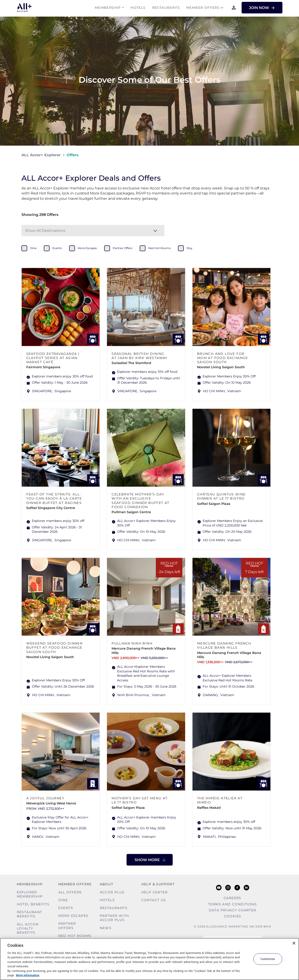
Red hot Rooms (75, 936)
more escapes (87, 248)
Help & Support (158, 884)
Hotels (138, 8)
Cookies (233, 916)
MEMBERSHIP (108, 8)
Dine (63, 900)
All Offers (70, 892)
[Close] (294, 943)
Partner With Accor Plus (114, 918)
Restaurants (166, 8)
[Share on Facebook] (273, 155)
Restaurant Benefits (30, 914)
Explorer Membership (30, 894)
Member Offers (203, 8)
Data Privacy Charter (233, 910)
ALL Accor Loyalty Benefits (28, 928)
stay (189, 248)
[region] (149, 959)
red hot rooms (159, 248)
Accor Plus (112, 892)
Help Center (154, 892)
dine (33, 248)
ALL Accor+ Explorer (41, 155)
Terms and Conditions (232, 904)
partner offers (123, 248)
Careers (232, 898)
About (107, 884)
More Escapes (73, 916)
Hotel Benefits (33, 904)
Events (66, 908)
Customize (268, 959)
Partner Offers (67, 926)
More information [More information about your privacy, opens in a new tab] (28, 975)
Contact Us (154, 900)
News (106, 928)
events (57, 248)
